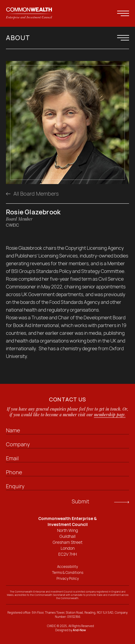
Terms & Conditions (68, 572)
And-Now (79, 630)
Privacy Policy (68, 578)
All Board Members (32, 194)
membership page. (110, 415)
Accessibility (67, 567)
